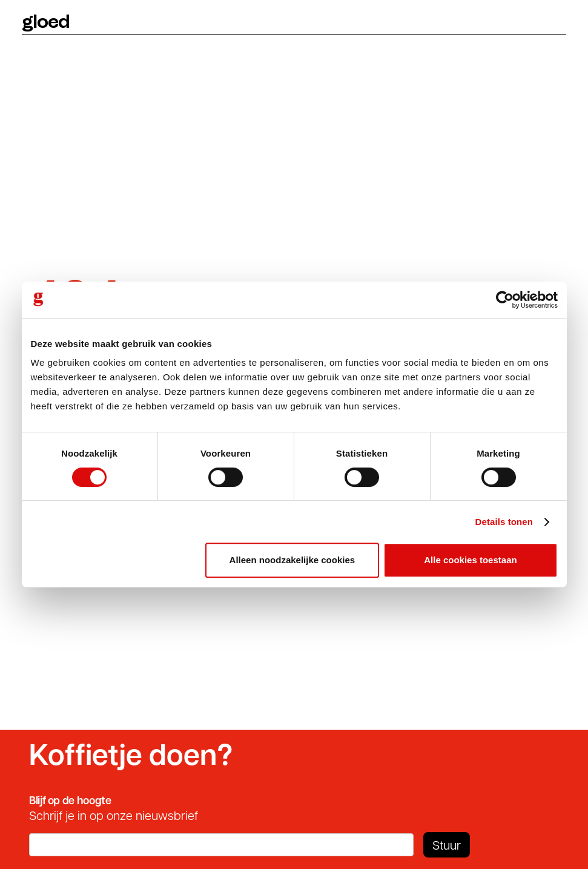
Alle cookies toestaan (470, 560)
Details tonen (504, 522)
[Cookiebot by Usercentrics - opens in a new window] (505, 300)
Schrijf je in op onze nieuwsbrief (114, 815)
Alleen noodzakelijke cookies (292, 560)
